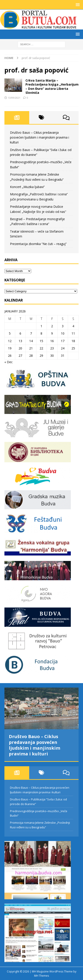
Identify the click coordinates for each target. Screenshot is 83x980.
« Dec (9, 362)
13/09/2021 (14, 98)
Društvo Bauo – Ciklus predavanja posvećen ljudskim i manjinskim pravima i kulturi (40, 137)
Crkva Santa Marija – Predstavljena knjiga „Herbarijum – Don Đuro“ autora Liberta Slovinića (52, 86)
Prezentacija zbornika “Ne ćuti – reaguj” (38, 244)
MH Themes (41, 976)
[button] (77, 5)
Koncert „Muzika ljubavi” (27, 187)
